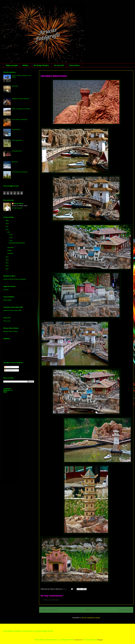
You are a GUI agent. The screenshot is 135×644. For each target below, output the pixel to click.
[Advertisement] (12, 449)
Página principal (12, 65)
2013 (7, 257)
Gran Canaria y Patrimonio (20, 172)
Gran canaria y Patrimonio (20, 119)
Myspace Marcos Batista (10, 331)
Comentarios (9, 370)
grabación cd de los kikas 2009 (12, 310)
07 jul (11, 235)
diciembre (10, 253)
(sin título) (15, 86)
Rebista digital (8, 300)
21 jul (11, 238)
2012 (7, 229)
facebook (6, 290)
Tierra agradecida (17, 140)
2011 (7, 227)
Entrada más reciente (49, 610)
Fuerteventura (74, 65)
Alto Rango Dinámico (41, 65)
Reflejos (25, 65)
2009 (7, 221)
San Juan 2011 (59, 65)
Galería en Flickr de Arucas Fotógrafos (15, 279)
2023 (7, 269)
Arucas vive (7, 321)
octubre (10, 250)
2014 (7, 260)
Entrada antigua (125, 610)
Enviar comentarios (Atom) (91, 618)
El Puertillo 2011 (17, 151)
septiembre (11, 247)
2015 (7, 263)
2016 (7, 266)
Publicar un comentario (51, 600)
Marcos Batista (19, 204)
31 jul (11, 241)
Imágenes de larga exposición (21, 99)
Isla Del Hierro (16, 130)
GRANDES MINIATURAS (54, 76)
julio (9, 232)
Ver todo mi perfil (17, 208)
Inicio (88, 610)
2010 (7, 224)
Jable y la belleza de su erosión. (21, 109)
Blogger (100, 640)
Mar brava (15, 162)
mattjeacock (79, 640)
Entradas (8, 367)
